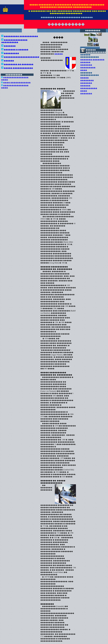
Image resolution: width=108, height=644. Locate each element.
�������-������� (92, 60)
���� (84, 70)
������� (86, 65)
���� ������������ (17, 83)
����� (59, 54)
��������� (88, 68)
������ (85, 62)
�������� (87, 80)
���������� (89, 88)
